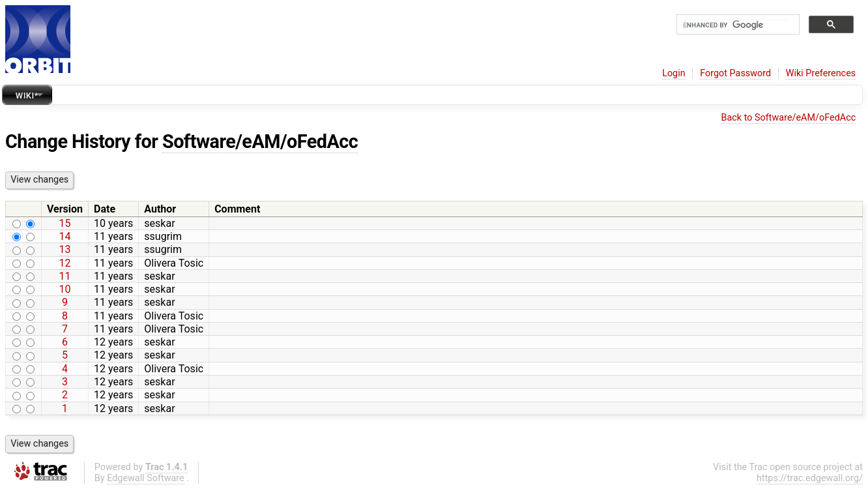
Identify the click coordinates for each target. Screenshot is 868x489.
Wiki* (27, 96)
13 (65, 249)
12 (65, 263)
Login (674, 73)
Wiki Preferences (821, 73)
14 (65, 236)
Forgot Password (735, 73)
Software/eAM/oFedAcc (260, 141)
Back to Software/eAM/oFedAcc (789, 118)
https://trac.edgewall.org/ (810, 478)
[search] (737, 25)
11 (65, 276)
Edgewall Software (146, 478)
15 (65, 223)
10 (65, 289)
